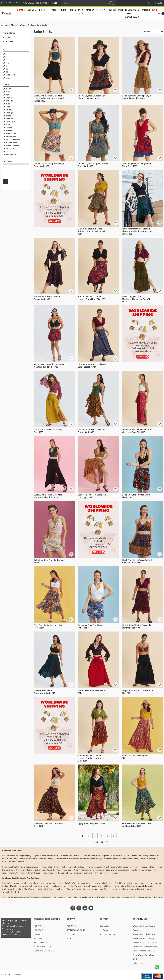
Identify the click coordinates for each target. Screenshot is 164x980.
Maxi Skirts (8, 37)
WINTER (146, 10)
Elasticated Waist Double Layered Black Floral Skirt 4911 (92, 298)
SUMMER (21, 10)
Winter (136, 959)
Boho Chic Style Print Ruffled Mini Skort (49, 561)
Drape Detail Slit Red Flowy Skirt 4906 (93, 692)
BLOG (69, 938)
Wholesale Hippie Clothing (144, 934)
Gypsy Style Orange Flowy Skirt (92, 824)
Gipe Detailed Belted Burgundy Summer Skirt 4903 (136, 627)
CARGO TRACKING (10, 3)
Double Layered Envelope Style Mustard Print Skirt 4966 (136, 97)
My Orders (105, 930)
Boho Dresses (139, 963)
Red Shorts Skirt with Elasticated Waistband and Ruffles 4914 (49, 366)
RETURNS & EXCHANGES (44, 951)
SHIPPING (38, 938)
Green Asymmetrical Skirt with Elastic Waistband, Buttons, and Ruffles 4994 (137, 231)
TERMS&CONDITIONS (43, 947)
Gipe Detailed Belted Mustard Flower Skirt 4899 (92, 431)
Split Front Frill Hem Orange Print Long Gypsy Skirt (93, 496)
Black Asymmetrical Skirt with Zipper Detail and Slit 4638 (48, 496)
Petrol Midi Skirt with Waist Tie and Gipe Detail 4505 (136, 825)
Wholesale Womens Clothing (23, 25)
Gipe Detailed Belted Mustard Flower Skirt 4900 (48, 298)
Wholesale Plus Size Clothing (145, 943)
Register (159, 3)
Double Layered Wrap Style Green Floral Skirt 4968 (93, 165)
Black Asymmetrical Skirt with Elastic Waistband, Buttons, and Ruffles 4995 (49, 98)
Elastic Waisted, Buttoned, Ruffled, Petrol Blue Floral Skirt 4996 (92, 231)
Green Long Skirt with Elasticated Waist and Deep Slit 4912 (137, 299)
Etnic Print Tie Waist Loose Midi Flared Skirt (48, 627)
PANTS (54, 10)
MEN (121, 10)
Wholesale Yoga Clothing (144, 938)
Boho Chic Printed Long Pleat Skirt (136, 757)
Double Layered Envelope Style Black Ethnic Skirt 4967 (92, 97)
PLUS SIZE (81, 12)
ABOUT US (38, 926)
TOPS (73, 10)
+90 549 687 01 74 (107, 934)
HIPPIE (103, 10)
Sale (155, 10)
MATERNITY (92, 10)
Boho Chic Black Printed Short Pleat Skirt (136, 496)
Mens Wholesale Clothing (144, 955)
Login (151, 3)
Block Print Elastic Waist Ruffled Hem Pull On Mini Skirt (137, 561)
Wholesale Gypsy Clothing (144, 926)
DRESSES (43, 10)
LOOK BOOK (39, 930)
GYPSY (113, 10)
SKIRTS (64, 10)
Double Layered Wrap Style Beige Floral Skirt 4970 (49, 165)
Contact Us (105, 926)
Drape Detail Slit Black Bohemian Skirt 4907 (137, 692)
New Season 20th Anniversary (132, 14)
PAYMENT (38, 934)
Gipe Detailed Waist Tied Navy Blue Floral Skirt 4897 (92, 366)
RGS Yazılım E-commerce (11, 975)
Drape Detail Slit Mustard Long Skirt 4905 (48, 431)
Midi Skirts (8, 42)
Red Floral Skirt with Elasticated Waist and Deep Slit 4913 (137, 431)
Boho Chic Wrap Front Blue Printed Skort (90, 627)
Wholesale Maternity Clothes (145, 951)
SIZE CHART (72, 934)
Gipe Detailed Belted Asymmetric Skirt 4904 (44, 692)
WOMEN (32, 10)
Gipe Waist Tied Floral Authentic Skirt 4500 (49, 825)
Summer (137, 930)
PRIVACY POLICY (40, 943)
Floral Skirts (9, 33)
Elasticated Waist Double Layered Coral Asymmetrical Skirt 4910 (91, 758)
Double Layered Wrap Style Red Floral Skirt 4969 (136, 165)
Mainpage (5, 25)
